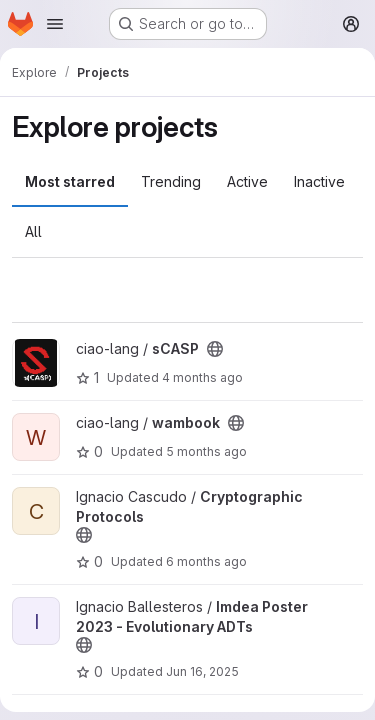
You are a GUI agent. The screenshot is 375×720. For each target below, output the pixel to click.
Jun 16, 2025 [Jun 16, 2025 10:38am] (202, 671)
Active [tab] (247, 181)
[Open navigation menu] (55, 24)
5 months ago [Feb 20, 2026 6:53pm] (206, 451)
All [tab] (33, 231)
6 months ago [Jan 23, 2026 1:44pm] (206, 561)
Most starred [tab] (70, 181)
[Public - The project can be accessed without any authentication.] (215, 349)
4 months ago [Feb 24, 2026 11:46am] (202, 377)
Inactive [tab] (319, 181)
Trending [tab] (171, 181)
